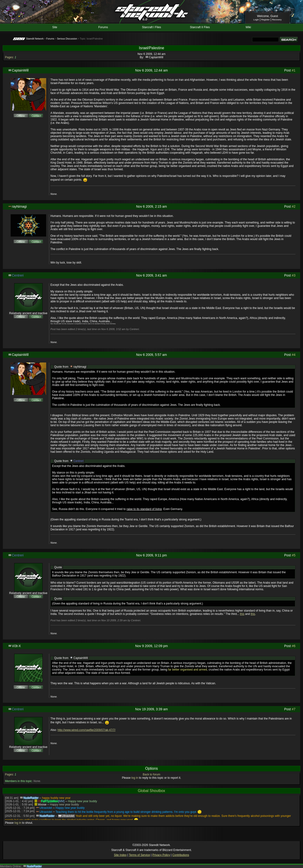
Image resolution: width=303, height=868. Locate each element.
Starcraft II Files (200, 27)
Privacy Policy (161, 855)
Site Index (120, 855)
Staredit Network (35, 39)
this (242, 614)
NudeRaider (31, 798)
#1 (294, 70)
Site (55, 27)
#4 (294, 355)
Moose (42, 805)
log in (135, 778)
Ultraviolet (46, 808)
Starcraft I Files (152, 27)
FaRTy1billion (49, 801)
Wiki (248, 27)
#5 (294, 555)
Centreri (18, 275)
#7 (294, 709)
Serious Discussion (67, 39)
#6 (294, 646)
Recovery (277, 20)
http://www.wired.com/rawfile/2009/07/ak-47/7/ (87, 730)
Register (266, 20)
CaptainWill (156, 57)
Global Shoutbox (151, 791)
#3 (294, 275)
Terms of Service (139, 855)
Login (256, 20)
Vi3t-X (16, 646)
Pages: (9, 57)
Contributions (181, 855)
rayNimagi (19, 206)
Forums (103, 27)
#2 (294, 206)
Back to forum (151, 774)
